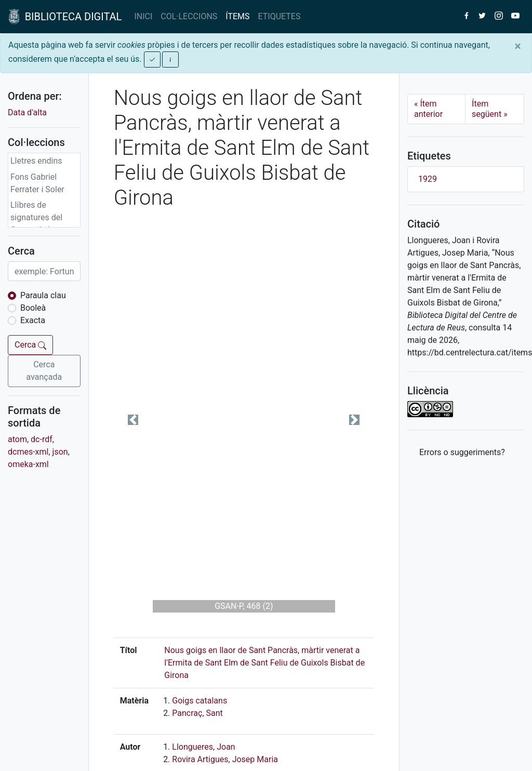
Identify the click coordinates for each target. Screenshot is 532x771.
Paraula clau (43, 295)
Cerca (30, 345)
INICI (143, 16)
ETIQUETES (280, 16)
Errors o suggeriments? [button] (462, 452)
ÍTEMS (237, 16)
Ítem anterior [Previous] (428, 109)
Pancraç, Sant (197, 713)
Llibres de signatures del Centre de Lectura (43, 217)
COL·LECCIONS (189, 16)
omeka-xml (28, 464)
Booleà (33, 308)
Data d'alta (27, 112)
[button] (133, 420)
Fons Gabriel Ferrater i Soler (37, 183)
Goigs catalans (199, 701)
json (60, 452)
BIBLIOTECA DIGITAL (65, 17)
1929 (428, 179)
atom (17, 439)
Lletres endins (36, 161)
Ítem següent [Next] (490, 109)
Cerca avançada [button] (44, 371)
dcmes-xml (28, 452)
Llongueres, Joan (203, 747)
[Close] (518, 46)
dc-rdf (42, 439)
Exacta (33, 320)
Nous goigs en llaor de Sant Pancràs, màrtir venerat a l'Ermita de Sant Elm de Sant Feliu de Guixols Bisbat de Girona (264, 663)
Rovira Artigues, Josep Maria (225, 759)
